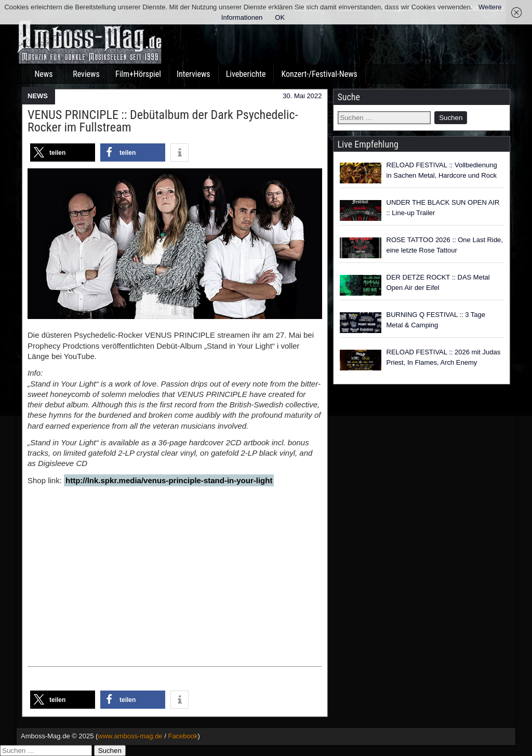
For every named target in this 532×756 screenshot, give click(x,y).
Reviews (86, 74)
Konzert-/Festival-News (319, 74)
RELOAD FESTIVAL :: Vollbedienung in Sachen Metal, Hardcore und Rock (442, 170)
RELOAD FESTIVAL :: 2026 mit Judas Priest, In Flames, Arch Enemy (444, 357)
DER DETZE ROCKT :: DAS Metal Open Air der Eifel (438, 282)
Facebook (183, 736)
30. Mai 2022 (302, 96)
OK (280, 17)
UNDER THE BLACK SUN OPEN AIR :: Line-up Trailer (443, 208)
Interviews (194, 74)
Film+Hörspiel (138, 74)
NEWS (38, 96)
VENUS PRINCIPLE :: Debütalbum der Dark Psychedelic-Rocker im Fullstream (163, 121)
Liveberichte (246, 74)
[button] (63, 152)
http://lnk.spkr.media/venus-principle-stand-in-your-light (169, 480)
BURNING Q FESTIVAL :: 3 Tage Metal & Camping (436, 320)
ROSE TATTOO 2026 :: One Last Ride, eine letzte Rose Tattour (445, 245)
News (43, 74)
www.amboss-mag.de (130, 736)
